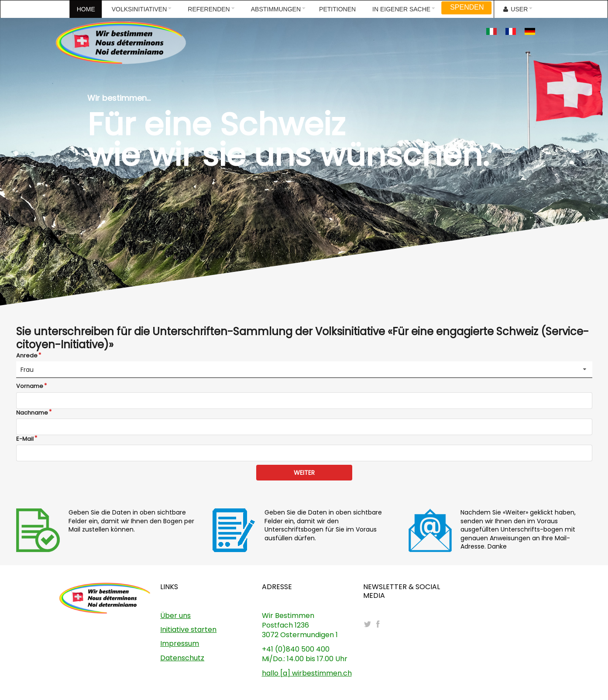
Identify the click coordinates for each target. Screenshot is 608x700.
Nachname (32, 413)
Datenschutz (182, 658)
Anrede (27, 356)
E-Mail (25, 439)
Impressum (180, 643)
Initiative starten (188, 630)
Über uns (175, 616)
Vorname (30, 386)
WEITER (304, 473)
